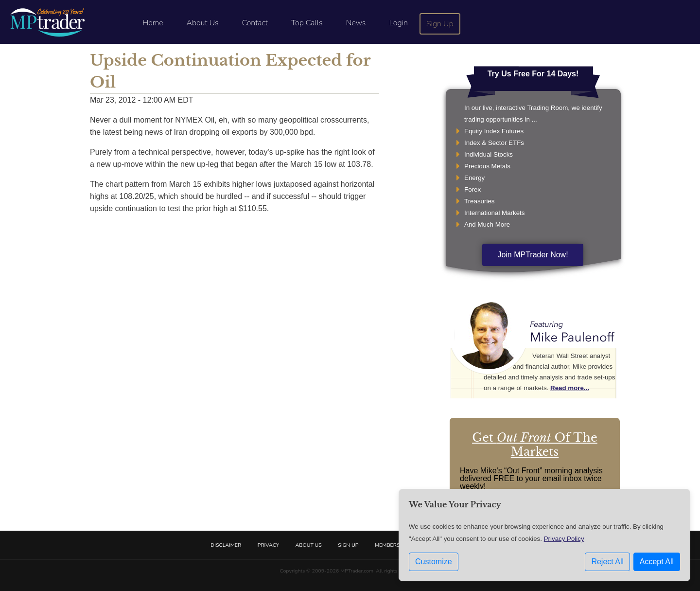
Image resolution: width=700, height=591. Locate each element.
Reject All (607, 562)
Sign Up (440, 24)
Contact (255, 23)
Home (153, 23)
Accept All (657, 562)
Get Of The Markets (535, 445)
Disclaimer (226, 545)
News (356, 23)
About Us (203, 23)
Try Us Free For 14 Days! (533, 74)
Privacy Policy (564, 539)
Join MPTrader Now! (533, 255)
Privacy (268, 545)
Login (398, 23)
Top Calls (307, 23)
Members (387, 545)
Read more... (570, 388)
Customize (434, 562)
